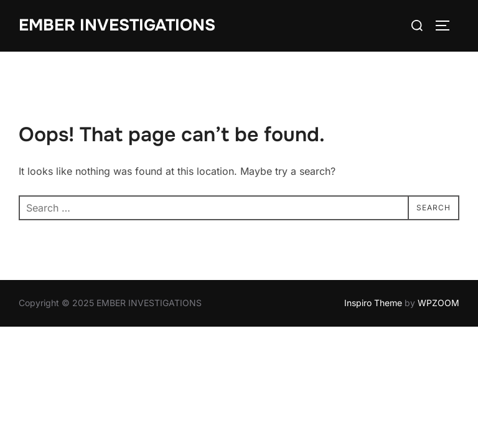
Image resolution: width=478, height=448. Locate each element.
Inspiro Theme (373, 303)
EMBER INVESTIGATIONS (117, 25)
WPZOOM (438, 303)
